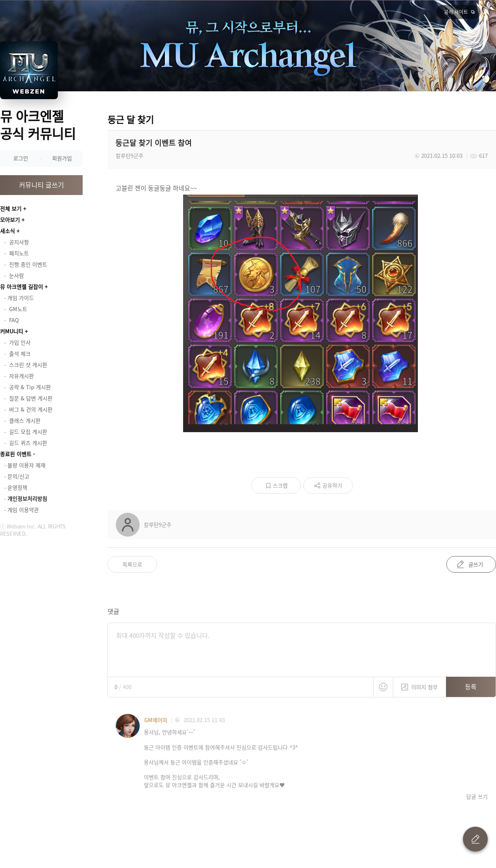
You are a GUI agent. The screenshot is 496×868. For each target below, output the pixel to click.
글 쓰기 (475, 839)
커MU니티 (12, 331)
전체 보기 (11, 208)
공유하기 (332, 485)
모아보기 (10, 220)
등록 (471, 687)
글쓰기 (476, 564)
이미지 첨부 (420, 684)
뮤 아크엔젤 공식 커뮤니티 (38, 125)
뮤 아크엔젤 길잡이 (21, 287)
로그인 (21, 158)
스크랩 (280, 485)
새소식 (7, 231)
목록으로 (132, 564)
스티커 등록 (383, 687)
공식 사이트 (456, 12)
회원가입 (62, 158)
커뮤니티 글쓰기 (42, 185)
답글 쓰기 (477, 797)
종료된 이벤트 (16, 454)
